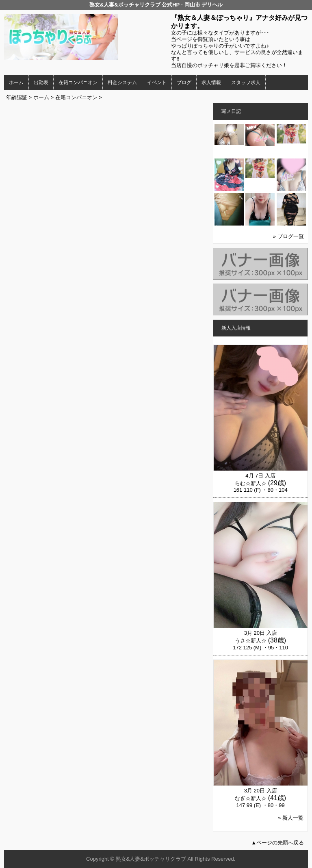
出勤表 (41, 82)
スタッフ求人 (246, 82)
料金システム (122, 82)
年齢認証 (17, 97)
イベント (157, 82)
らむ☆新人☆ (251, 483)
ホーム (16, 82)
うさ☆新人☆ (251, 641)
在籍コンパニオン (78, 82)
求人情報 (211, 82)
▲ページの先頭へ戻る (277, 843)
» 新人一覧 (291, 818)
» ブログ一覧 (288, 236)
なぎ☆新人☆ (251, 798)
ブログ (184, 82)
